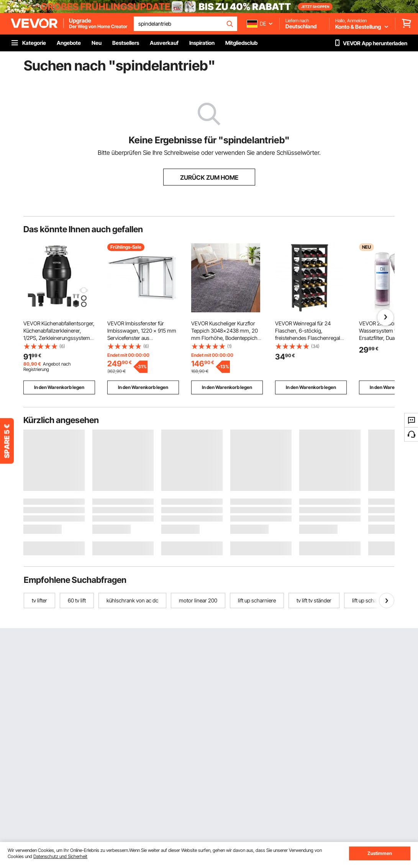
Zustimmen (380, 853)
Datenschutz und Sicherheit (60, 856)
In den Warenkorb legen (59, 387)
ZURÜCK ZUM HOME (209, 177)
